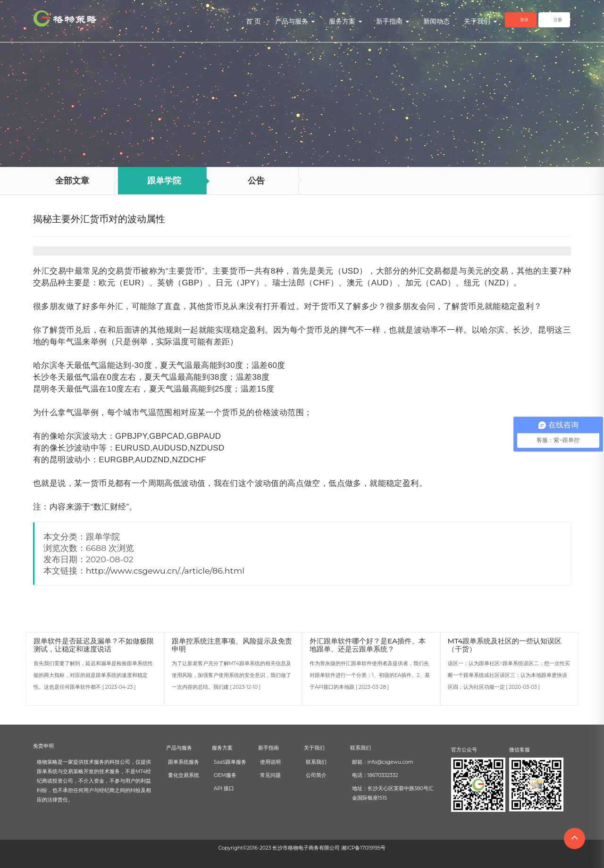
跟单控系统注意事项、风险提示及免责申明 (232, 645)
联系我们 (316, 762)
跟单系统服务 (184, 762)
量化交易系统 (184, 775)
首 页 (253, 21)
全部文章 (72, 181)
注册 (558, 20)
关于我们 (480, 21)
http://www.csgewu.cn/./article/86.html (165, 571)
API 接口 (224, 789)
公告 (256, 181)
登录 (524, 20)
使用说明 (270, 762)
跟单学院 (164, 181)
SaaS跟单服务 (230, 762)
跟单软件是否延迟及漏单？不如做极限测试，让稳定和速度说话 (94, 645)
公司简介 (316, 775)
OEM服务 (225, 775)
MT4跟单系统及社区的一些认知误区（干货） (505, 645)
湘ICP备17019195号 (363, 848)
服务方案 (345, 21)
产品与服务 (295, 21)
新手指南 (393, 21)
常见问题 (270, 775)
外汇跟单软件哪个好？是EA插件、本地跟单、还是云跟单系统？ (368, 645)
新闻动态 (436, 21)
